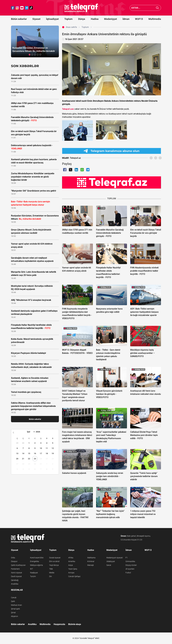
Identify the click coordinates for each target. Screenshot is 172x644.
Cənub (14, 598)
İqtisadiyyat (52, 19)
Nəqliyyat (34, 573)
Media (52, 573)
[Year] (40, 432)
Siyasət (36, 19)
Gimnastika (130, 561)
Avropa (71, 573)
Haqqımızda (59, 624)
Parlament (15, 569)
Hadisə (95, 19)
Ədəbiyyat (111, 561)
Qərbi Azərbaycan (18, 565)
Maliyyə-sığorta (36, 565)
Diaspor (14, 561)
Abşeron (15, 616)
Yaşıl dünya (54, 565)
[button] (30, 55)
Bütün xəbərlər (19, 19)
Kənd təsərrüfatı (37, 558)
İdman (126, 19)
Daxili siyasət (16, 576)
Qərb (13, 601)
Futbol (128, 573)
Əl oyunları (130, 569)
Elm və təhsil (54, 561)
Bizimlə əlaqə (75, 624)
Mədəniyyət (111, 19)
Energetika (35, 561)
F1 (127, 558)
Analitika (15, 584)
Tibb (51, 569)
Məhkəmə (91, 558)
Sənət (109, 565)
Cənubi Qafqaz (74, 576)
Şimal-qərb (15, 609)
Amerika (72, 561)
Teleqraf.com (68, 109)
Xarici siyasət (17, 573)
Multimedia (155, 19)
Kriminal (91, 561)
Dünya (82, 19)
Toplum (68, 19)
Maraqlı (91, 565)
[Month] (31, 432)
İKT (32, 569)
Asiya (71, 565)
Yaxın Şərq (73, 569)
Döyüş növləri (131, 565)
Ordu (13, 558)
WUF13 (139, 19)
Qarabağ (15, 580)
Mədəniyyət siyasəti (115, 558)
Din (51, 576)
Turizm (33, 576)
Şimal (13, 613)
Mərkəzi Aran (16, 605)
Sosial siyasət (55, 558)
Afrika (71, 558)
